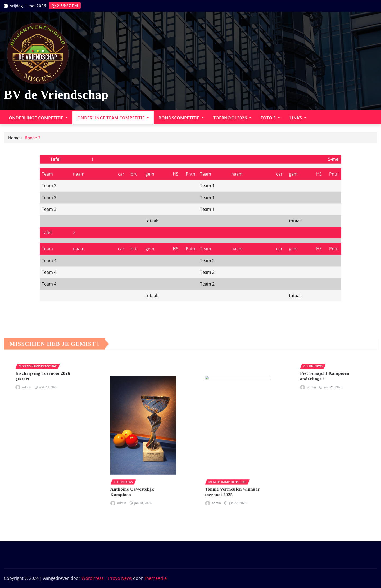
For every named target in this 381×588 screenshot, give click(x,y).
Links (298, 118)
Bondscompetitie (181, 118)
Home (14, 141)
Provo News (120, 578)
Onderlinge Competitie (38, 118)
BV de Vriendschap (56, 95)
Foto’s (270, 118)
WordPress (93, 578)
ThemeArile (155, 578)
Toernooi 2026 (232, 118)
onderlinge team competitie (113, 118)
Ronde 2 (33, 141)
